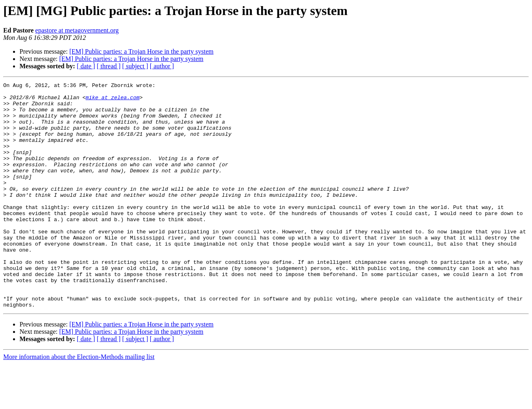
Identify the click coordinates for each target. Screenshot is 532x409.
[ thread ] (109, 66)
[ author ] (162, 66)
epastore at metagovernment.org (77, 30)
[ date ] (86, 66)
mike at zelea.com (113, 101)
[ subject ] (135, 66)
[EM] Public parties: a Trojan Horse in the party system (142, 51)
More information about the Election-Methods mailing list (79, 402)
